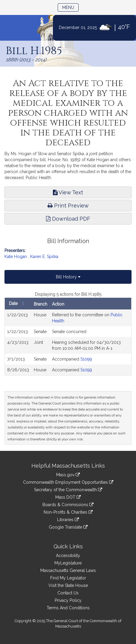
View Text (68, 192)
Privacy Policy (68, 600)
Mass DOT (68, 497)
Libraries (68, 520)
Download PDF (68, 219)
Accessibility (68, 556)
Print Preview (68, 206)
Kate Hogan (16, 257)
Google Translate (68, 527)
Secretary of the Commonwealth (68, 490)
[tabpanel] (68, 333)
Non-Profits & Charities (68, 512)
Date (18, 304)
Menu (70, 7)
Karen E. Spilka (44, 257)
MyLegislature (68, 563)
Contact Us (68, 593)
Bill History (68, 277)
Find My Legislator (68, 578)
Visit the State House (68, 585)
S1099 (86, 359)
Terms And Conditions (68, 608)
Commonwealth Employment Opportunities (68, 482)
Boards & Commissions (68, 505)
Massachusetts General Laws (68, 570)
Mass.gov (68, 475)
